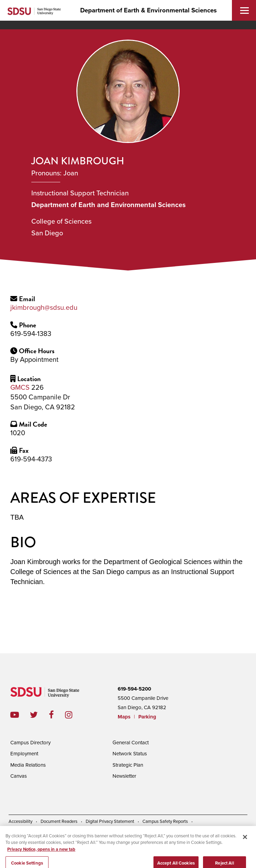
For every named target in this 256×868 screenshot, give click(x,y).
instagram (74, 715)
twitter (39, 715)
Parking (147, 717)
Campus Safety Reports (165, 821)
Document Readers (59, 821)
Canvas (19, 776)
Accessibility (20, 821)
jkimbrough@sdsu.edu (44, 308)
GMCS (20, 388)
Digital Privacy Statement (110, 821)
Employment (24, 754)
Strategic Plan (128, 765)
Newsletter (124, 776)
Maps (124, 717)
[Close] (245, 842)
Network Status (130, 754)
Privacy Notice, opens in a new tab (41, 855)
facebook (57, 715)
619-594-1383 (31, 334)
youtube (15, 715)
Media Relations (28, 765)
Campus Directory (30, 743)
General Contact (131, 743)
